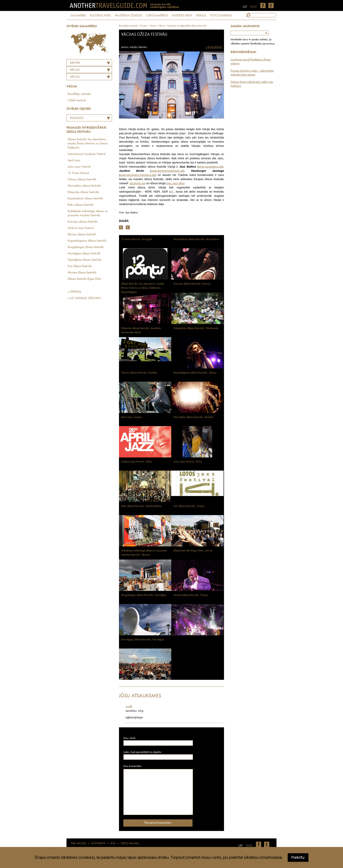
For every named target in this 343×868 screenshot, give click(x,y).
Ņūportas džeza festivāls (83, 192)
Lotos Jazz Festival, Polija (188, 462)
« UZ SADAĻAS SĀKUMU (84, 298)
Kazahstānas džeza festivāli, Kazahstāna (196, 239)
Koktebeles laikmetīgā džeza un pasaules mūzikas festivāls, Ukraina (144, 553)
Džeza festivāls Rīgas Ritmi (84, 279)
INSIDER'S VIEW (182, 16)
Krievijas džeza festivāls (83, 222)
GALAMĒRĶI (78, 16)
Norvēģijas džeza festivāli (84, 254)
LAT (245, 7)
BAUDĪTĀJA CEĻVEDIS (129, 16)
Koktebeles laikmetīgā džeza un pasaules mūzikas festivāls (88, 213)
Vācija (75, 77)
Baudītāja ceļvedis (79, 94)
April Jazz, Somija (131, 417)
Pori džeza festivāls (80, 266)
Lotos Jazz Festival (79, 167)
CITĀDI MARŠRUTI (157, 16)
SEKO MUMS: (130, 844)
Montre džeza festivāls (82, 273)
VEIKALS (201, 16)
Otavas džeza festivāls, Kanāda (139, 373)
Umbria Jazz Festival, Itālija (137, 462)
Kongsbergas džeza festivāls (86, 247)
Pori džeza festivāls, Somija (189, 506)
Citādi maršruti (77, 100)
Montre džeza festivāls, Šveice (191, 595)
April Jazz (74, 160)
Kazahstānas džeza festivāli (85, 199)
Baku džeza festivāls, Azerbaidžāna (141, 506)
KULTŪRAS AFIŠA (101, 16)
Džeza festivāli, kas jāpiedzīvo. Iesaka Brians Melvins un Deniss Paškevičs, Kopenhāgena (143, 288)
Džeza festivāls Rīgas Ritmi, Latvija (193, 551)
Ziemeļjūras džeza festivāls (84, 260)
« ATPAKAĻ (74, 292)
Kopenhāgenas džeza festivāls (87, 241)
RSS (113, 844)
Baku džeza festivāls (80, 205)
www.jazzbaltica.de (210, 167)
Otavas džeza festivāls (82, 180)
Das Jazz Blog (175, 183)
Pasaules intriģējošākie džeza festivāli (84, 119)
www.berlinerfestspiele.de (167, 171)
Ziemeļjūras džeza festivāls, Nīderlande (196, 328)
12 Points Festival (78, 173)
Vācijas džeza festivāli (82, 235)
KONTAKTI (98, 844)
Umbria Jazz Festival (81, 228)
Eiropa (75, 63)
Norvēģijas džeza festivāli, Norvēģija (143, 640)
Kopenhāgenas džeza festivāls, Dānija (195, 373)
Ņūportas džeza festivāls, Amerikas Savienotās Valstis (141, 330)
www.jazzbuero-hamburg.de (137, 175)
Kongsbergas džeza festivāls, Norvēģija (144, 595)
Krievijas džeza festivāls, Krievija (192, 284)
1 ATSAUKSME (213, 47)
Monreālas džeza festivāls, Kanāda (193, 417)
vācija (153, 26)
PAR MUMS (79, 844)
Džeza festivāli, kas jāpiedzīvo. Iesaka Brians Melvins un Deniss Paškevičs (88, 144)
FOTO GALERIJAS (221, 16)
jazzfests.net (137, 183)
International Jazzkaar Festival (87, 154)
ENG (254, 7)
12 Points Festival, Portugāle (137, 239)
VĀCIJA (75, 70)
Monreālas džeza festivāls (84, 186)
